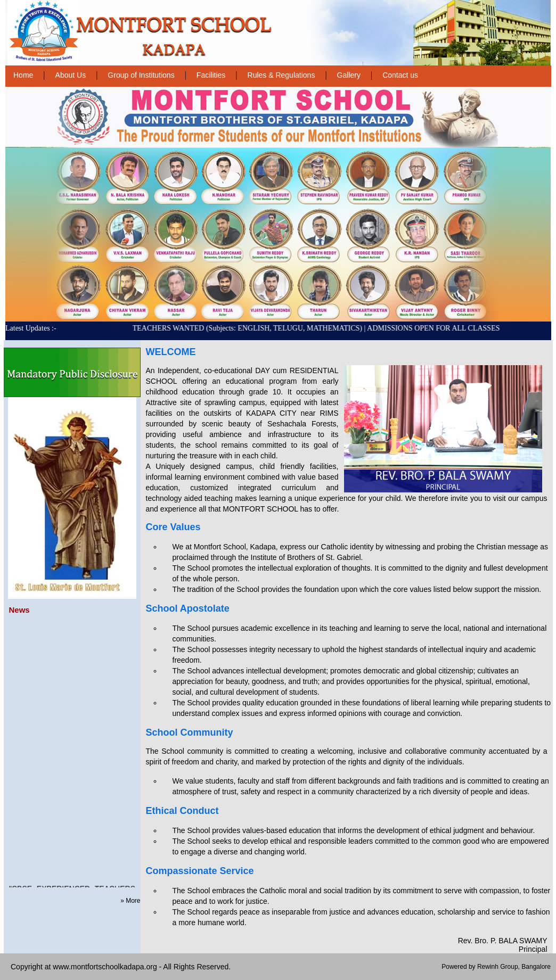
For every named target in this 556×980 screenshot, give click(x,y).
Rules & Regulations (281, 75)
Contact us (400, 75)
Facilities (211, 75)
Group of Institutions (141, 75)
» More (130, 901)
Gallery (349, 75)
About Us (71, 75)
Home (23, 75)
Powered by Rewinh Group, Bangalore (496, 967)
